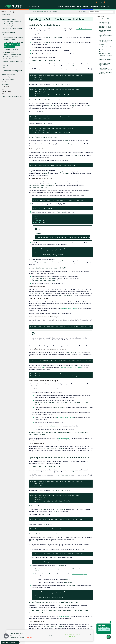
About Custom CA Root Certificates (14, 42)
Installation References (9, 32)
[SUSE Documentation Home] (27, 12)
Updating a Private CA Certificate (103, 19)
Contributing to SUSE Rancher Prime (12, 96)
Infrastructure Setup (8, 52)
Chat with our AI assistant (104, 630)
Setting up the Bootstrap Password (14, 37)
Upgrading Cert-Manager (11, 50)
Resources (6, 35)
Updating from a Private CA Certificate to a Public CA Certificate (105, 48)
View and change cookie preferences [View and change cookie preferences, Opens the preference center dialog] (73, 636)
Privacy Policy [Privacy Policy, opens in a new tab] (29, 637)
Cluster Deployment (7, 77)
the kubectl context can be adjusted (71, 367)
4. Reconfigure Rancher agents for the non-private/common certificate (106, 65)
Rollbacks (6, 68)
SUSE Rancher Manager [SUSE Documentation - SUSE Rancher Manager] (36, 12)
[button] (6, 636)
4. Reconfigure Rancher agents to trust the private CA (105, 35)
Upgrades (6, 65)
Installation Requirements (10, 26)
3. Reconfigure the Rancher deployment (106, 31)
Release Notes (6, 14)
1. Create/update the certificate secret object (105, 23)
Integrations (5, 84)
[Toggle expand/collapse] (1, 15)
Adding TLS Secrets (9, 40)
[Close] (90, 634)
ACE (43, 367)
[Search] (101, 12)
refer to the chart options (80, 574)
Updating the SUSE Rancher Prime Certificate (12, 46)
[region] (50, 636)
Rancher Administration (8, 75)
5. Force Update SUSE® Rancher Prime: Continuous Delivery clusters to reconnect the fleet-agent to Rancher (106, 42)
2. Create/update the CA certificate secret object (105, 27)
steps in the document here (54, 426)
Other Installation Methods (10, 59)
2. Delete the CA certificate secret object (106, 56)
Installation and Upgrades (9, 19)
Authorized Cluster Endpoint (69, 309)
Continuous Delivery (64, 438)
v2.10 (79, 12)
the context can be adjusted (66, 418)
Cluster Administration (8, 79)
